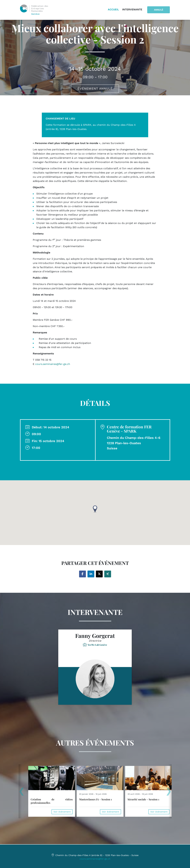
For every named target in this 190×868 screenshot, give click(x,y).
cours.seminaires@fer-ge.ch (95, 859)
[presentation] (22, 793)
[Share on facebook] (82, 574)
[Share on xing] (108, 574)
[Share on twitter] (99, 574)
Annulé (159, 10)
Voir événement (62, 812)
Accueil (114, 10)
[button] (95, 509)
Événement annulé (95, 89)
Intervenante (133, 10)
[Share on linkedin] (91, 574)
